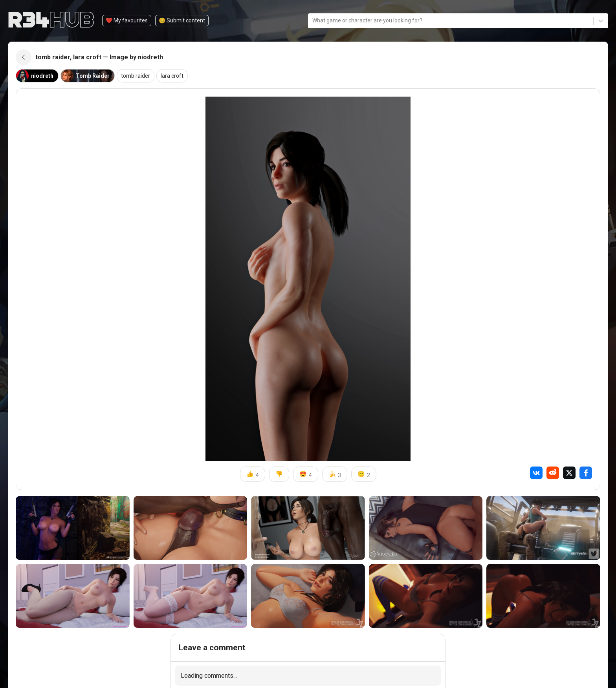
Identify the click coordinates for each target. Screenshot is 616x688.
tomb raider (136, 76)
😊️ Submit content (182, 20)
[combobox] (313, 21)
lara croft (172, 76)
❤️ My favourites (127, 20)
